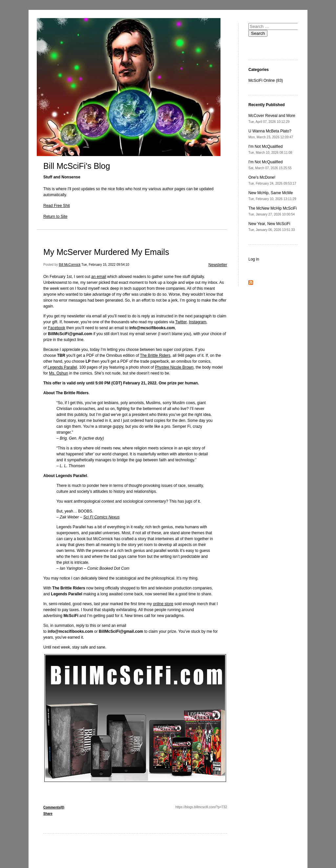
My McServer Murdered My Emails (106, 252)
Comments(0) (54, 807)
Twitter (181, 322)
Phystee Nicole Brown (174, 367)
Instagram (197, 322)
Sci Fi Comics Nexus (102, 517)
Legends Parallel (62, 367)
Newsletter (218, 265)
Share (48, 814)
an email (99, 277)
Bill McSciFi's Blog (77, 166)
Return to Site (55, 217)
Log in (254, 259)
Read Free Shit (57, 206)
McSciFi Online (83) (266, 80)
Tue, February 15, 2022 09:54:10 (105, 265)
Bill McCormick (70, 265)
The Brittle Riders (155, 355)
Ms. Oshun (58, 373)
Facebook (57, 328)
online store (163, 604)
